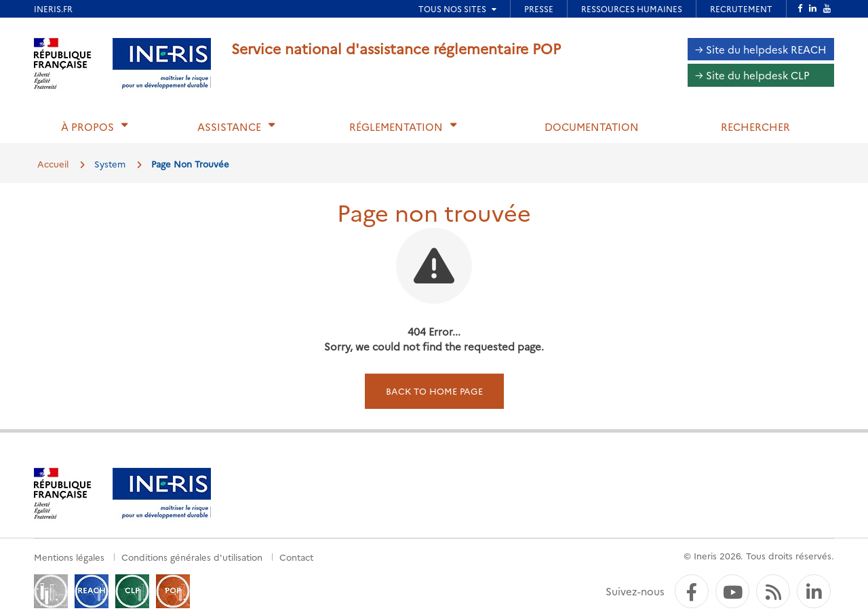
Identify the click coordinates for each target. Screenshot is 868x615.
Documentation (592, 126)
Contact (296, 557)
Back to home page (434, 391)
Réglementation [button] (396, 126)
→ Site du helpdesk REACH (761, 49)
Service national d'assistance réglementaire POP (396, 48)
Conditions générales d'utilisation (192, 557)
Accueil (53, 163)
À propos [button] (87, 126)
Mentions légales (69, 557)
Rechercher (755, 126)
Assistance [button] (229, 126)
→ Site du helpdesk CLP (752, 75)
